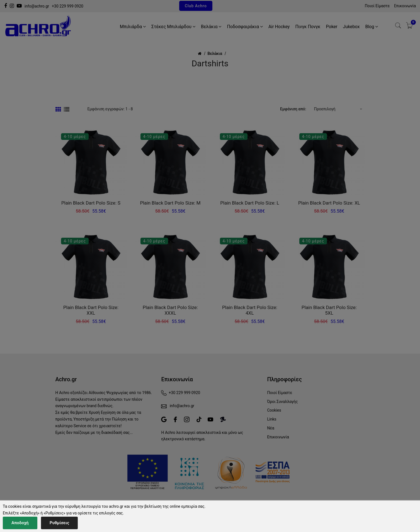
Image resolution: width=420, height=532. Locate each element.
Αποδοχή (20, 523)
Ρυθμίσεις (59, 523)
